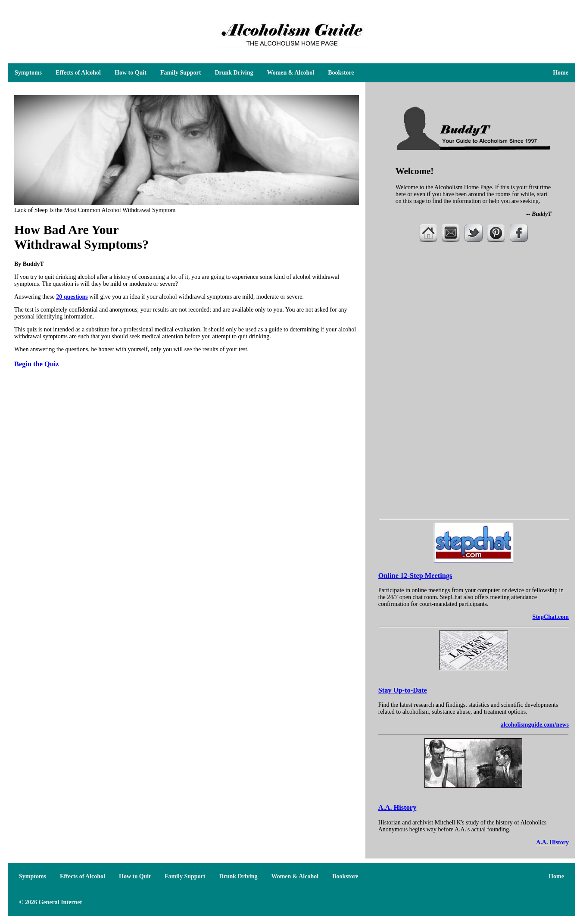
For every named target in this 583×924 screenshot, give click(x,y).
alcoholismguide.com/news (535, 725)
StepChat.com (551, 617)
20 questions (72, 297)
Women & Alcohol (290, 73)
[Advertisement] (474, 318)
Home (561, 73)
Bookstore (341, 73)
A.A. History (397, 807)
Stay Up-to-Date (403, 690)
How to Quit (131, 73)
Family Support (181, 73)
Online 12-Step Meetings (415, 576)
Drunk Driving (234, 73)
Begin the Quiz (37, 364)
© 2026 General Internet (50, 902)
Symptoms (28, 73)
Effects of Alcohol (78, 73)
